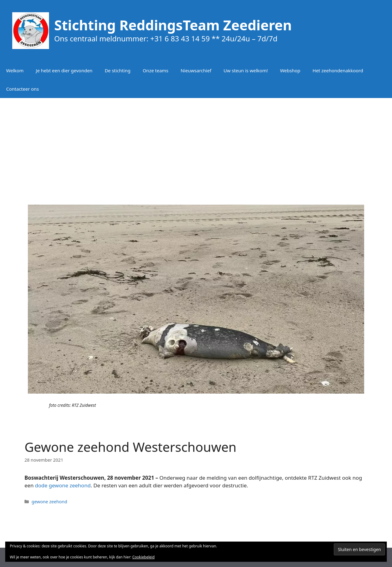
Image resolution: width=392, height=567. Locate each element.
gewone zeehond (49, 502)
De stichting (118, 70)
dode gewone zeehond (63, 485)
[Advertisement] (196, 147)
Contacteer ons (23, 89)
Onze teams (156, 70)
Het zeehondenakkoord (338, 70)
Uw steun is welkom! (246, 70)
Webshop (290, 70)
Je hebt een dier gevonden (64, 70)
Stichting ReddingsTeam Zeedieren (173, 25)
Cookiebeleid (143, 557)
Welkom (15, 70)
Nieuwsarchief (196, 70)
